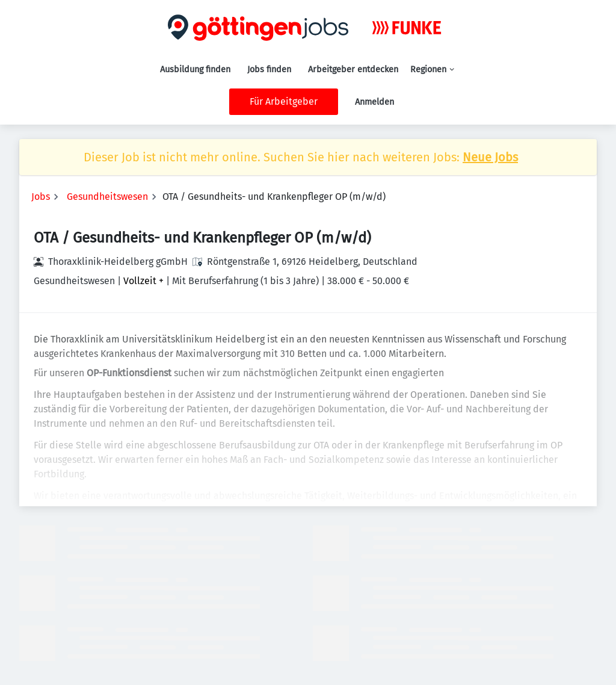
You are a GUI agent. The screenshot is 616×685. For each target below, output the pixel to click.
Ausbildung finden (195, 70)
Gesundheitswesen (107, 197)
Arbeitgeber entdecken (353, 70)
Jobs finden (269, 70)
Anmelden (374, 102)
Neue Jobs (490, 157)
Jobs (41, 197)
